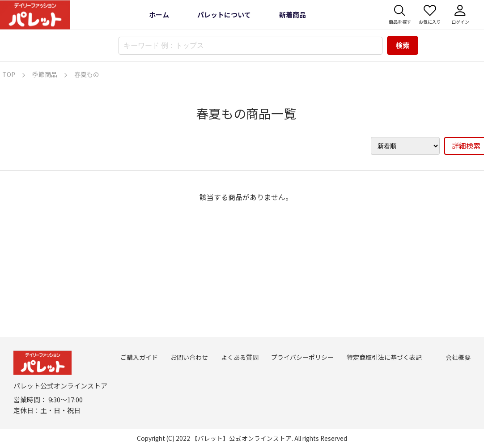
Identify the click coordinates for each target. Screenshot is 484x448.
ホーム (159, 15)
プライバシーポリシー (302, 357)
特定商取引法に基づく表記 (384, 357)
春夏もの (87, 74)
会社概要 (458, 357)
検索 (403, 45)
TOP (9, 74)
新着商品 (293, 15)
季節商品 (45, 74)
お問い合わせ (189, 357)
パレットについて (224, 15)
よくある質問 (240, 357)
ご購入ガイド (139, 357)
